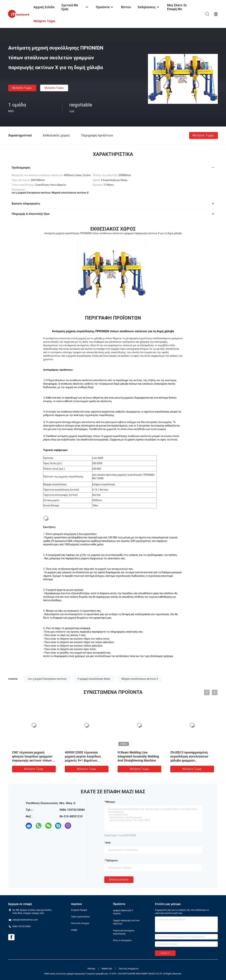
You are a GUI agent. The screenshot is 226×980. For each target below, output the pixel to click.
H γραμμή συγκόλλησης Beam (94, 679)
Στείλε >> (165, 953)
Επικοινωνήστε (119, 880)
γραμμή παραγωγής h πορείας (123, 912)
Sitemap (91, 969)
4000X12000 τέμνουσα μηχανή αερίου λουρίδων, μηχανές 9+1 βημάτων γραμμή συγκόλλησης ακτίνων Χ (87, 760)
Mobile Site (107, 969)
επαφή (74, 930)
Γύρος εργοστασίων (80, 917)
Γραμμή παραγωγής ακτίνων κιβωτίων (126, 922)
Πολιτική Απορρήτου (129, 969)
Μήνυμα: (110, 802)
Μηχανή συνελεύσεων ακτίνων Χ (140, 679)
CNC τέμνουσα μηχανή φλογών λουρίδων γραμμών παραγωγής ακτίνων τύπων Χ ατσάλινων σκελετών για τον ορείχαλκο (33, 760)
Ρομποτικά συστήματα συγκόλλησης (124, 932)
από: (108, 843)
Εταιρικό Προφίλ (79, 910)
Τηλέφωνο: (112, 860)
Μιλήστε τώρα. (22, 88)
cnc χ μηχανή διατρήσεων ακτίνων (47, 679)
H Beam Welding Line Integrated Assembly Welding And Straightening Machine (138, 756)
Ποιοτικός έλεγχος (80, 923)
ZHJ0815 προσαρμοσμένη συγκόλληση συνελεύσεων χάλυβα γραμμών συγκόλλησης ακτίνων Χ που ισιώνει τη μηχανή (191, 760)
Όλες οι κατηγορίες (122, 940)
